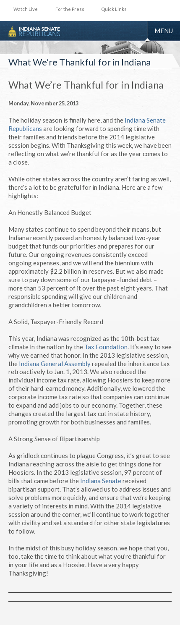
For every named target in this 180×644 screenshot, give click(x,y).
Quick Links (114, 9)
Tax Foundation (106, 347)
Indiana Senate (101, 481)
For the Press (70, 9)
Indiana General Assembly (55, 364)
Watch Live (26, 9)
